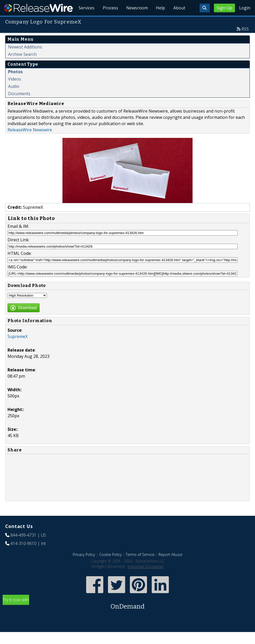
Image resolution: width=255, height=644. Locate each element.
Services (86, 21)
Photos (15, 84)
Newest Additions (25, 59)
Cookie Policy (110, 566)
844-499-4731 (23, 547)
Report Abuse (170, 566)
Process (110, 21)
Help (160, 21)
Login (245, 8)
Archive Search (22, 66)
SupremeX (18, 348)
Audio (14, 98)
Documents (19, 106)
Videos (15, 91)
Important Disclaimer (146, 578)
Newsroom (136, 21)
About (179, 21)
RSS (245, 41)
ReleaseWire (38, 8)
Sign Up (224, 8)
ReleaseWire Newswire (30, 142)
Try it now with (127, 616)
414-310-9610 (23, 555)
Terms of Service (140, 566)
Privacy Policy (84, 566)
